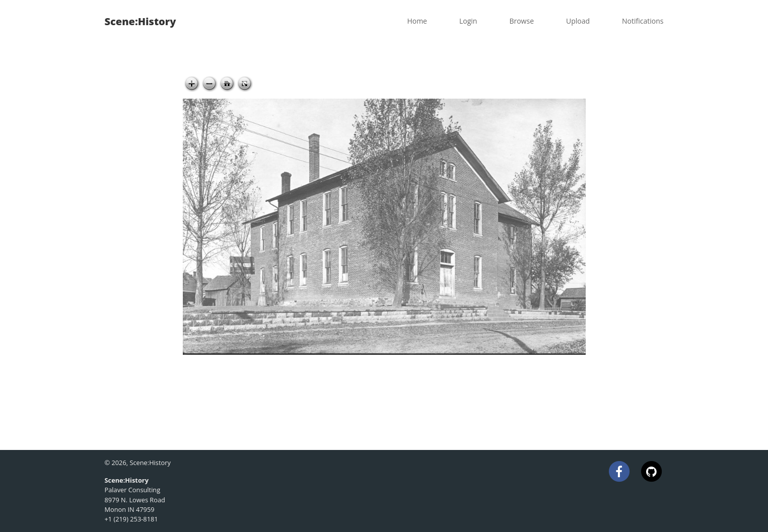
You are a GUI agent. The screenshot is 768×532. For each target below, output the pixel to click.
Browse (521, 21)
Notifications (643, 21)
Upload (578, 21)
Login (468, 21)
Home (417, 21)
